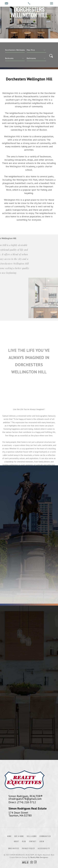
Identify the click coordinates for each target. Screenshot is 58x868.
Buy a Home (19, 836)
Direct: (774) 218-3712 (22, 802)
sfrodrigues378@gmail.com (25, 799)
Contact (33, 841)
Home (9, 836)
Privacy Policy (28, 849)
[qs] (37, 50)
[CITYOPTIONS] (15, 50)
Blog (24, 841)
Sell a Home (32, 836)
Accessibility (44, 849)
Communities (45, 836)
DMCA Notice (14, 849)
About (17, 841)
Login (42, 841)
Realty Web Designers (39, 857)
